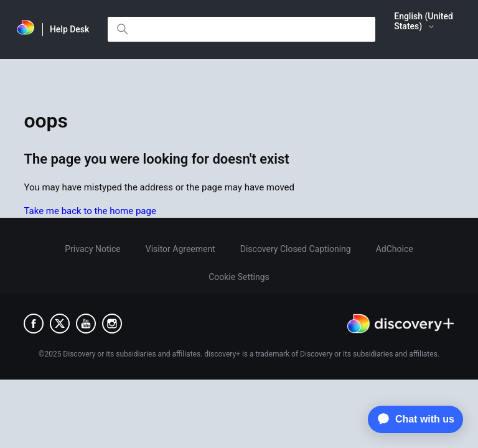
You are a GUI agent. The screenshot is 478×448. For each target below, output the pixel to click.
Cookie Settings (239, 277)
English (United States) (424, 21)
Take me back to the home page (90, 211)
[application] (412, 419)
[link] (26, 30)
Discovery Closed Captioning (296, 249)
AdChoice (395, 249)
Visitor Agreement (180, 249)
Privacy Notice (92, 249)
